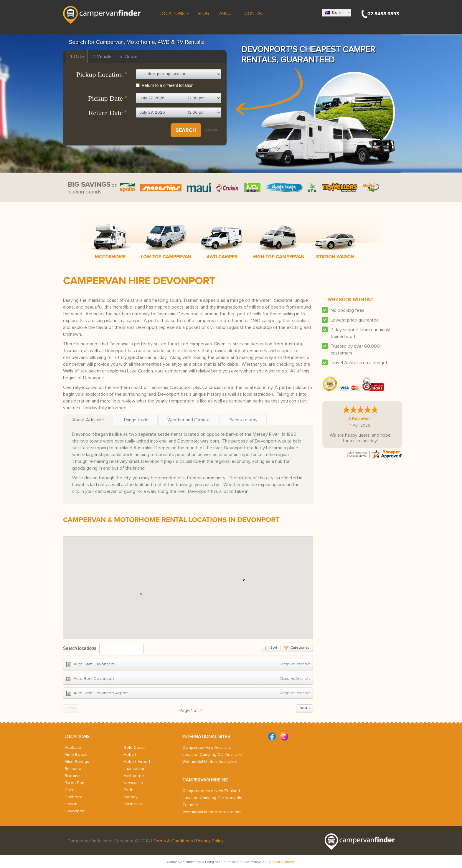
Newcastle (133, 783)
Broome (72, 776)
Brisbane (73, 769)
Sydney (131, 797)
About (226, 14)
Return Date (108, 113)
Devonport (75, 811)
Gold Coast (134, 748)
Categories (300, 648)
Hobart (130, 755)
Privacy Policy (210, 841)
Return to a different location (165, 85)
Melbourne (134, 776)
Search (186, 130)
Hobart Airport (137, 762)
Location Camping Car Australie (212, 755)
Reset (212, 130)
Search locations (80, 648)
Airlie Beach (76, 755)
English (334, 13)
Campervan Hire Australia (207, 748)
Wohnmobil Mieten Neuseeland (212, 812)
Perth (128, 790)
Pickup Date (108, 98)
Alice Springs (77, 762)
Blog (203, 14)
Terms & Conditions (173, 841)
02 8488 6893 (383, 14)
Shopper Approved (282, 862)
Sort (274, 648)
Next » (305, 708)
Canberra (74, 797)
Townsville (133, 804)
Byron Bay (74, 783)
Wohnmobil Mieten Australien (210, 762)
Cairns (71, 790)
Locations (174, 14)
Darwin (71, 804)
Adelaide (73, 748)
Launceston (135, 769)
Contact (255, 14)
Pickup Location (102, 74)
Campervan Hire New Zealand (211, 791)
